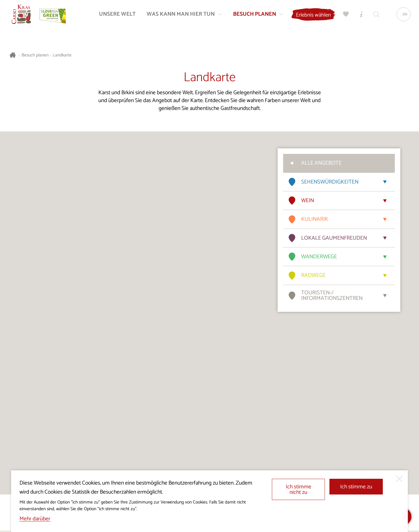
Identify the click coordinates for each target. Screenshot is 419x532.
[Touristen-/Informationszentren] (359, 16)
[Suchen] (374, 16)
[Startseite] (23, 16)
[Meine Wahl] (344, 16)
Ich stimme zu (356, 487)
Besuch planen (35, 55)
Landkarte (62, 55)
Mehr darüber (35, 519)
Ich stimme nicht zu (299, 490)
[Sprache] (402, 16)
